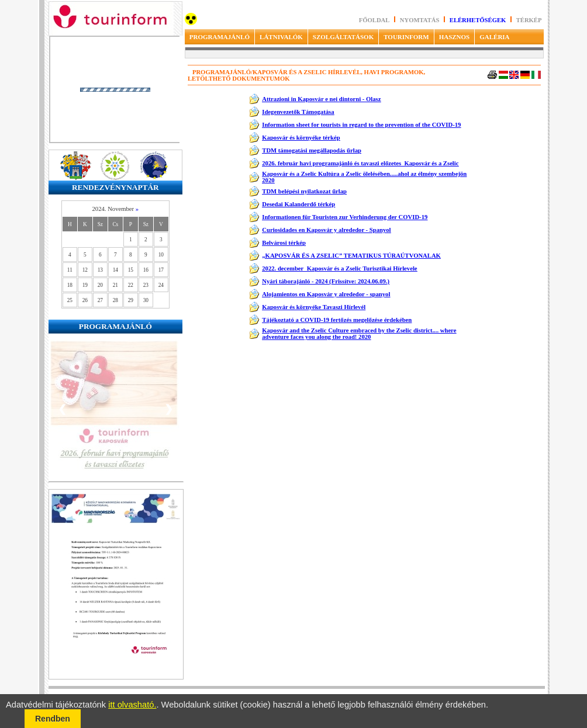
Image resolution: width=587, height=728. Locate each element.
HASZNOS (455, 37)
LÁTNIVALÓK (281, 37)
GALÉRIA (494, 37)
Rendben (53, 719)
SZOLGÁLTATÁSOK (343, 37)
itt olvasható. (132, 705)
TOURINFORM (406, 37)
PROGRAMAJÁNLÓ (220, 37)
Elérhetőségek (478, 20)
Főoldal (374, 20)
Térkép (529, 20)
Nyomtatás (420, 20)
